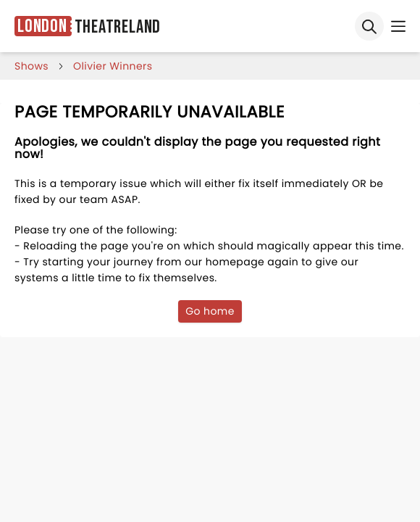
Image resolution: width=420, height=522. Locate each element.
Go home (210, 311)
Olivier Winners (113, 66)
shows (31, 66)
